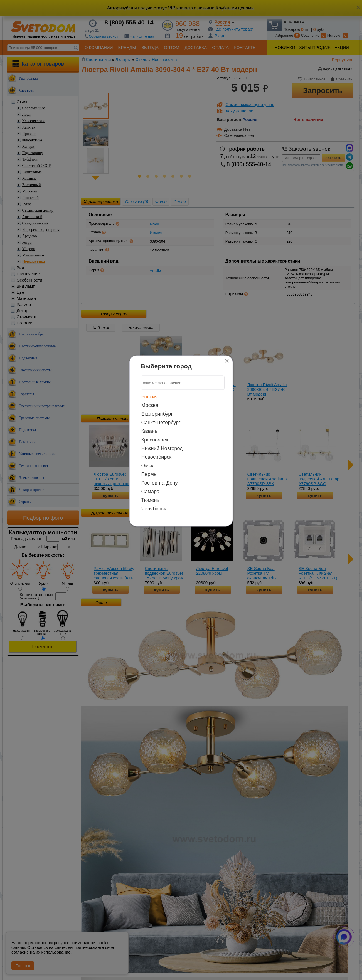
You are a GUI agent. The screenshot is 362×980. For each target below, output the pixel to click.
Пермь (149, 474)
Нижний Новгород (162, 448)
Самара (151, 492)
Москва (150, 405)
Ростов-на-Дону (160, 483)
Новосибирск (157, 457)
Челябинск (154, 509)
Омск (147, 466)
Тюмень (150, 500)
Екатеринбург (157, 414)
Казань (149, 431)
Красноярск (155, 440)
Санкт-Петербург (161, 423)
